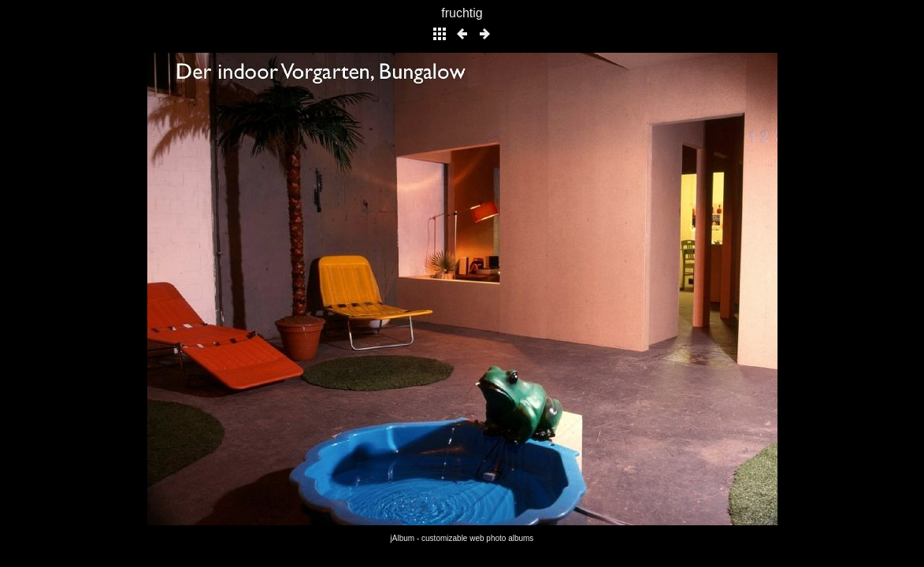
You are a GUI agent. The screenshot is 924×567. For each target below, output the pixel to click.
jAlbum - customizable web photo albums (462, 538)
